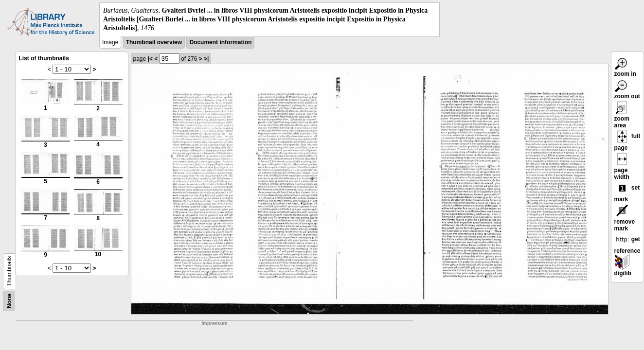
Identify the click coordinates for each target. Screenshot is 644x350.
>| (206, 59)
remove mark (625, 219)
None (9, 301)
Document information (220, 42)
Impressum (214, 324)
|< (150, 59)
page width (622, 168)
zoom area (622, 116)
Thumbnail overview (154, 42)
